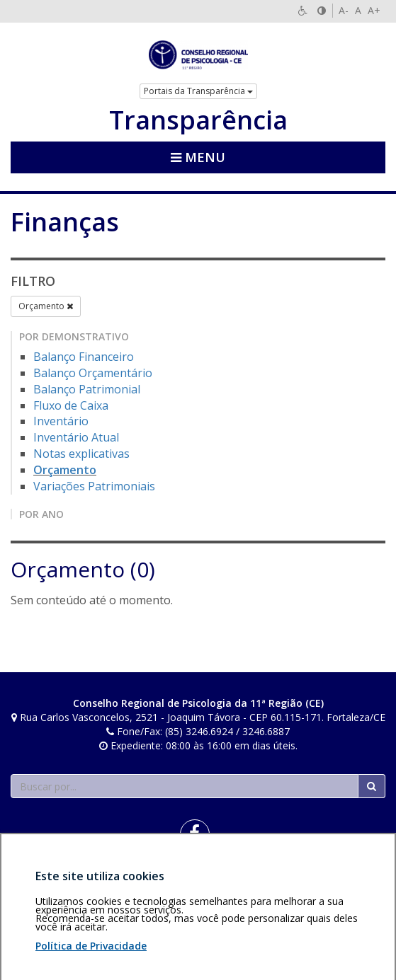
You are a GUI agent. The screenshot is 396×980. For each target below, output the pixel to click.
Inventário (61, 421)
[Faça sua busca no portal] (185, 786)
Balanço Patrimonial (87, 389)
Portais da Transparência (198, 91)
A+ (374, 10)
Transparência (198, 120)
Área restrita (45, 884)
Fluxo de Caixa (71, 405)
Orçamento (46, 306)
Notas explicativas (81, 454)
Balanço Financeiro (84, 357)
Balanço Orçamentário (93, 373)
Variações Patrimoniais (94, 486)
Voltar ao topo (352, 884)
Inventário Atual (76, 437)
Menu (198, 157)
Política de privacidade (130, 884)
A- (344, 10)
